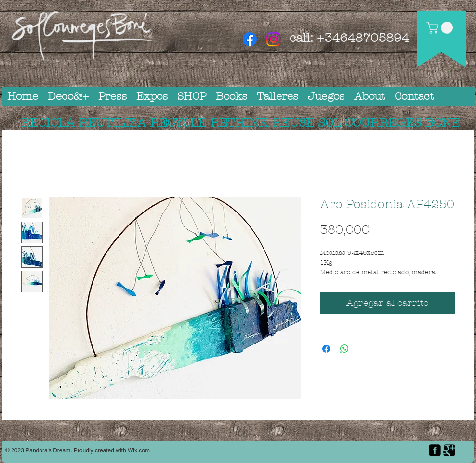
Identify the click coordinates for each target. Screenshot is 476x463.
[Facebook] (250, 39)
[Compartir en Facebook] (326, 349)
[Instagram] (273, 39)
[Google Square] (449, 450)
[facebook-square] (435, 450)
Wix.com (139, 450)
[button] (441, 28)
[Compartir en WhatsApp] (344, 349)
